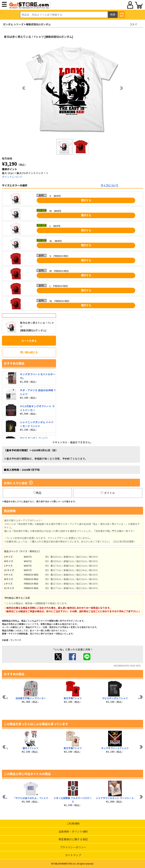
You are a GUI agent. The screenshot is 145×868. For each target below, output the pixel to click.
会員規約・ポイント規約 (73, 831)
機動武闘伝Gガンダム (38, 24)
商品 (37, 493)
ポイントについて (12, 177)
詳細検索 (122, 15)
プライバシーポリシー (73, 847)
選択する (86, 200)
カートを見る (29, 341)
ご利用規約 (73, 823)
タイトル (108, 493)
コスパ (133, 24)
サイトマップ (73, 855)
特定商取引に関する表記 (73, 839)
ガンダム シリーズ (13, 24)
